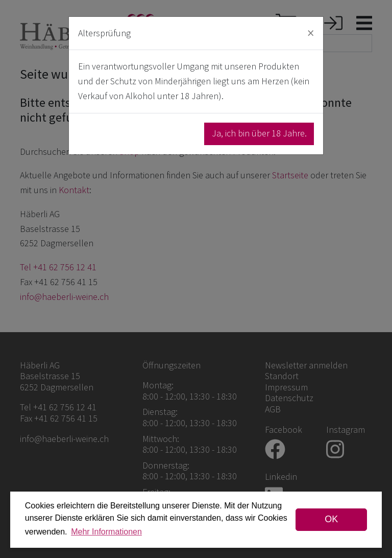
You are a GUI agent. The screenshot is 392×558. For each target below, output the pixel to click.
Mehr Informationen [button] (106, 532)
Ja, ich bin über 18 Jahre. (259, 133)
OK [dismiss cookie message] (331, 519)
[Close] (311, 33)
